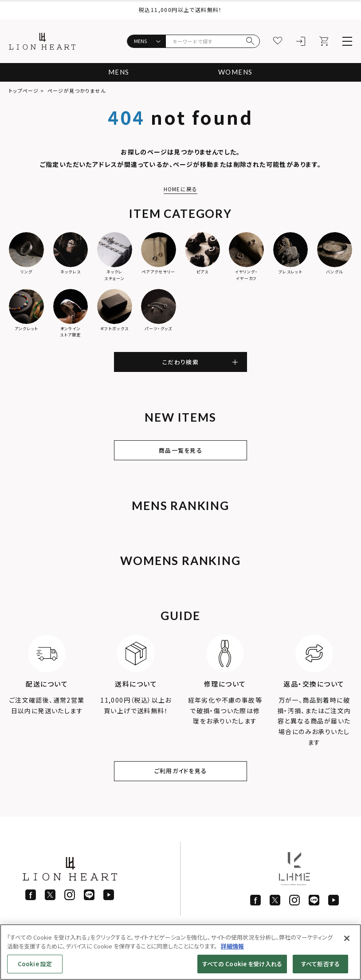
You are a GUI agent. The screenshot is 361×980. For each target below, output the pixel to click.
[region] (180, 952)
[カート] (324, 41)
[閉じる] (347, 938)
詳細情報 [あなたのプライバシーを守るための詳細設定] (232, 946)
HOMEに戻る (180, 189)
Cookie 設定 (35, 964)
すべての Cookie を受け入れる (242, 964)
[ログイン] (301, 41)
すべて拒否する (320, 964)
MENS (117, 72)
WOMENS (237, 72)
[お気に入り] (278, 41)
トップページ (24, 91)
